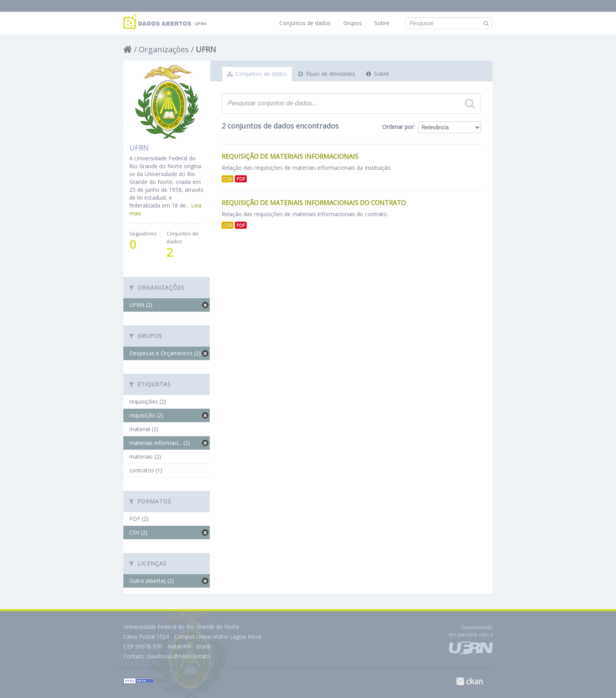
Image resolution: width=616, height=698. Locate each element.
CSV (227, 179)
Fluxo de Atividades (327, 74)
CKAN (469, 681)
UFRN (206, 49)
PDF (241, 179)
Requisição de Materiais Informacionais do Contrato (314, 203)
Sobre (382, 23)
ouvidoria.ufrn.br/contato (179, 656)
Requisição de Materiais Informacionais (290, 156)
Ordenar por (398, 127)
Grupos (353, 23)
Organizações (164, 49)
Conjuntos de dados (305, 23)
